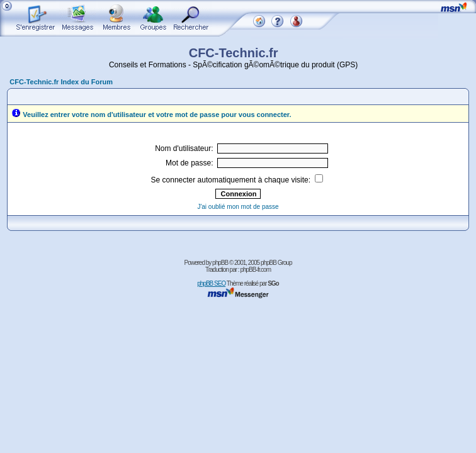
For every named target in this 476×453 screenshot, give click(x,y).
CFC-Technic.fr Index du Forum (61, 82)
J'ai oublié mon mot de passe (238, 207)
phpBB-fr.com (255, 270)
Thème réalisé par (253, 283)
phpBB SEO (211, 283)
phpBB (220, 263)
